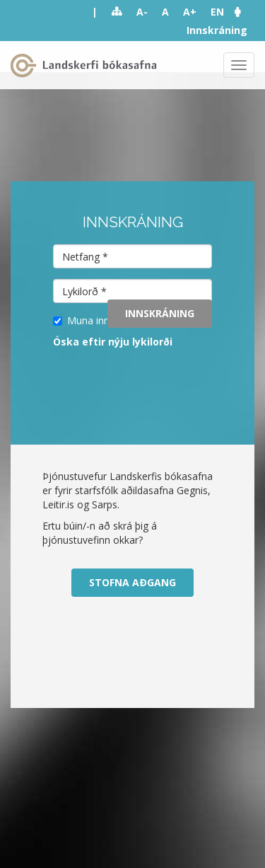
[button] (245, 12)
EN (217, 12)
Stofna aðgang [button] (132, 582)
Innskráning (217, 30)
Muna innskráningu (103, 320)
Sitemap (117, 12)
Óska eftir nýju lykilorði (113, 342)
